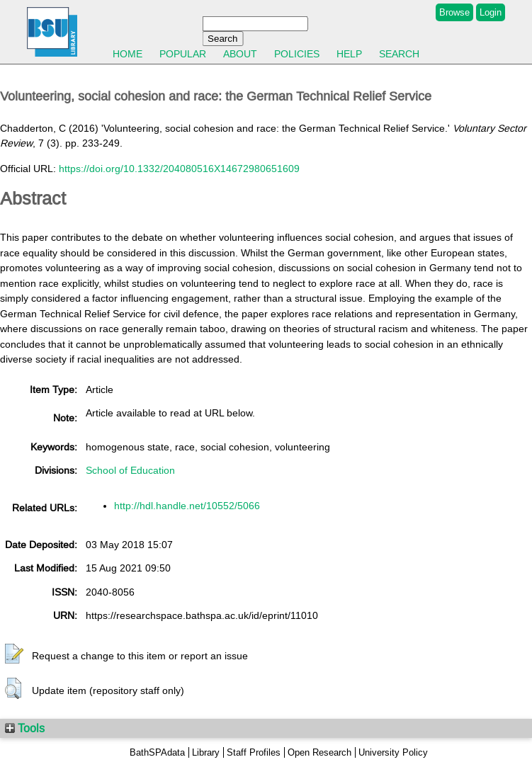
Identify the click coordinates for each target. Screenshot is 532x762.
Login (491, 12)
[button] (14, 654)
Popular (183, 54)
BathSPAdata (157, 752)
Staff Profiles (254, 752)
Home (128, 54)
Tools (25, 728)
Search (399, 54)
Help (349, 54)
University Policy (393, 752)
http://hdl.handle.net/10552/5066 (187, 506)
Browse (454, 12)
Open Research (319, 752)
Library (206, 752)
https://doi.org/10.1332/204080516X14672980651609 (179, 169)
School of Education (130, 470)
